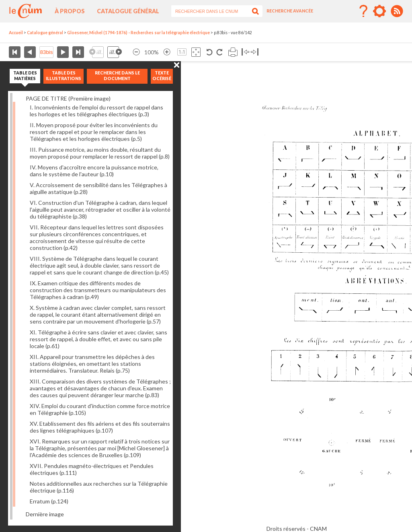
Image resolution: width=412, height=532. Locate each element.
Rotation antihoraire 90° (210, 52)
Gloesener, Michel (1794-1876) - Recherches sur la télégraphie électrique (138, 33)
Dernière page (78, 52)
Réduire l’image (136, 52)
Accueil (16, 33)
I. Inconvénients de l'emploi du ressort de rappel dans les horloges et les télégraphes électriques (96, 111)
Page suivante (63, 52)
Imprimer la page (233, 52)
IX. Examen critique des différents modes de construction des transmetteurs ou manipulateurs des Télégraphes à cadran (98, 290)
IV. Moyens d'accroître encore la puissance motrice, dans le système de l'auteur (94, 171)
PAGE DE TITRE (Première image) (68, 98)
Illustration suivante (115, 52)
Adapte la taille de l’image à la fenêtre (196, 52)
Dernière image (45, 514)
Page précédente (30, 52)
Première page (15, 52)
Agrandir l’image (167, 52)
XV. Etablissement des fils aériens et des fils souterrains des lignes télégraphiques (100, 427)
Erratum (49, 501)
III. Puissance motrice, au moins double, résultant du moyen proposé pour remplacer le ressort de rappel (100, 153)
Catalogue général (128, 11)
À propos (70, 11)
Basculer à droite (255, 52)
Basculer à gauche (245, 52)
